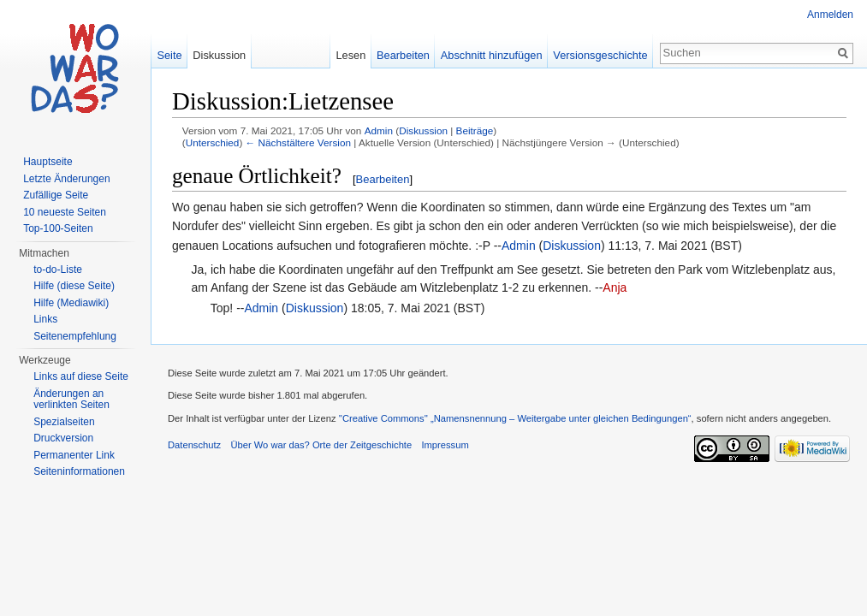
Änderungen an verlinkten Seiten (71, 400)
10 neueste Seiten (65, 212)
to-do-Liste (58, 269)
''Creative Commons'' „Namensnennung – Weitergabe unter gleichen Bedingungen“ (515, 418)
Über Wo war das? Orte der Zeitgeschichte (321, 445)
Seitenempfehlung (75, 336)
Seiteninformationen (79, 471)
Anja (615, 287)
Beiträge (475, 130)
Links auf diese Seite (81, 376)
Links (45, 319)
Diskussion (423, 130)
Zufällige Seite (56, 195)
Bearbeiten (383, 179)
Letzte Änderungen (66, 179)
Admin (379, 130)
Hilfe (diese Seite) (74, 286)
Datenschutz (194, 445)
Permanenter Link (74, 455)
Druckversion (63, 438)
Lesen (350, 55)
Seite (169, 55)
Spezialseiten (64, 422)
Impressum (445, 445)
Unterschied (213, 142)
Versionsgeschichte (600, 55)
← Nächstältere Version (298, 142)
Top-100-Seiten (58, 228)
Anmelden (830, 15)
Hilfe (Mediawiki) (71, 303)
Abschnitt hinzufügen (492, 55)
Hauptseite (48, 162)
